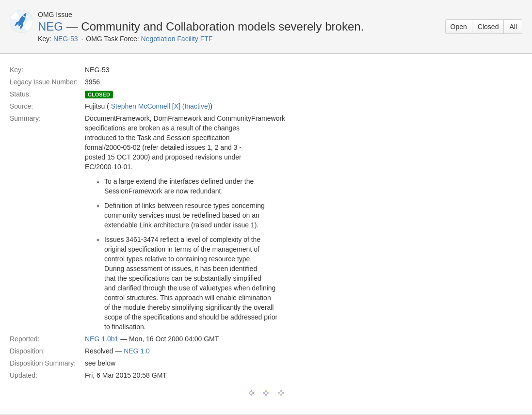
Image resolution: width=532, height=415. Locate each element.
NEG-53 (66, 39)
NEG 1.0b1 (102, 339)
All (513, 27)
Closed (488, 27)
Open (459, 27)
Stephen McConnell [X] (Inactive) (161, 106)
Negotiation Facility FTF (177, 39)
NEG (50, 26)
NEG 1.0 (137, 351)
